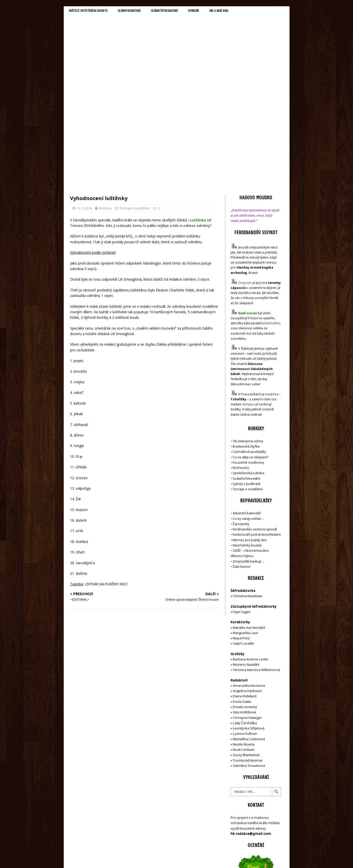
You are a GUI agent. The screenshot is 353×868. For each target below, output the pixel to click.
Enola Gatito (242, 594)
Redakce (105, 101)
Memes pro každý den (250, 432)
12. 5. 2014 (84, 101)
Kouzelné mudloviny (248, 355)
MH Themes (140, 857)
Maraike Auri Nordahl (249, 520)
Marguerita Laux (245, 526)
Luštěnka (198, 113)
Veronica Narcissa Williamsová (256, 563)
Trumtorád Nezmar (248, 653)
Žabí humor (242, 459)
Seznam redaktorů (141, 12)
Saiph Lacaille (243, 536)
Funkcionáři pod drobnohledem (257, 427)
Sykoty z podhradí (246, 377)
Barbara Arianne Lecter (251, 552)
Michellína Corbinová (249, 632)
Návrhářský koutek (247, 438)
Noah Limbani (244, 642)
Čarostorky (241, 417)
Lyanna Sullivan (245, 626)
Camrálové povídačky (249, 344)
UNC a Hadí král (246, 12)
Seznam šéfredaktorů (183, 12)
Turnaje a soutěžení (135, 101)
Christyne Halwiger (247, 610)
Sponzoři (217, 12)
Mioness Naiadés (246, 557)
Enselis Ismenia (245, 600)
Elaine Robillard (245, 589)
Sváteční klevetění (246, 371)
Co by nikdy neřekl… (248, 411)
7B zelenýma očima (248, 334)
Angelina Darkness (247, 584)
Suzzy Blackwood (246, 648)
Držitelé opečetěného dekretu (93, 12)
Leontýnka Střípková (249, 621)
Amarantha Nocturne (249, 578)
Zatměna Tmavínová (249, 658)
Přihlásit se (239, 836)
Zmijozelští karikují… (248, 454)
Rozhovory (241, 360)
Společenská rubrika (248, 366)
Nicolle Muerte (244, 637)
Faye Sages (242, 505)
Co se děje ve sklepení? (251, 350)
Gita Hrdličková (244, 605)
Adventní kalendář (247, 406)
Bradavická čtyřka (246, 339)
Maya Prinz (241, 531)
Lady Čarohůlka (245, 615)
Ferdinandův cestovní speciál (255, 422)
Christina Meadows (248, 489)
